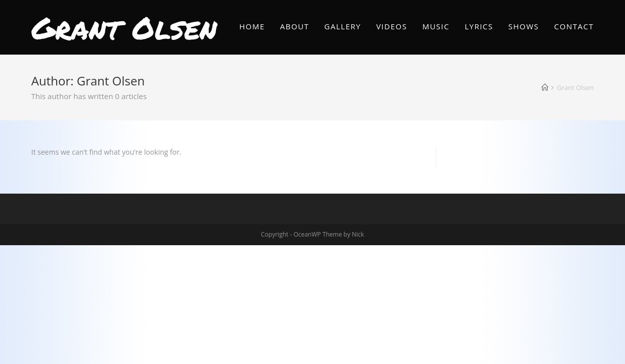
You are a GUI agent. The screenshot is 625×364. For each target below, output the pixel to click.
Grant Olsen (124, 27)
